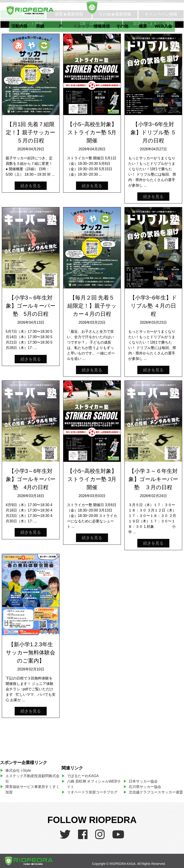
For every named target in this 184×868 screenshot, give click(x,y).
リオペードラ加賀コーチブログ (92, 792)
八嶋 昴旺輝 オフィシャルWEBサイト (94, 784)
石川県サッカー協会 (145, 787)
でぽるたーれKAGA (83, 776)
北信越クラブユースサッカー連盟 (156, 792)
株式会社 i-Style (18, 770)
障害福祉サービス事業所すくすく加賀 (32, 789)
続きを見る (31, 186)
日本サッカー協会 (143, 781)
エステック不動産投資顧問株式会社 (32, 779)
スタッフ (81, 26)
